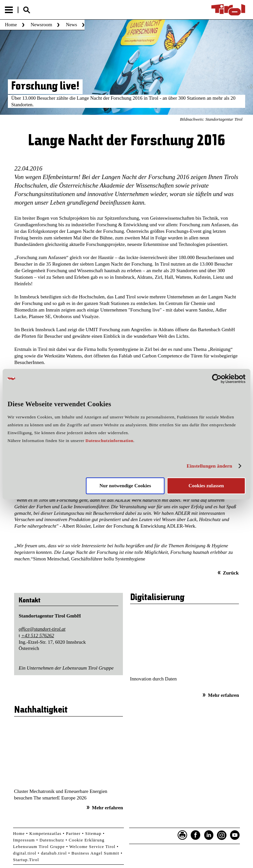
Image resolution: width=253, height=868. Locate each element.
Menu (9, 10)
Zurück (231, 573)
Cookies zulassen (206, 486)
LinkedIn (209, 835)
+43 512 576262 (38, 636)
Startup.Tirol (26, 860)
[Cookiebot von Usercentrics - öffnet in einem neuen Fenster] (217, 378)
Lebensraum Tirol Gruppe (39, 847)
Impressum (24, 840)
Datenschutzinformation (109, 441)
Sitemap (93, 833)
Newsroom (41, 25)
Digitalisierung (157, 598)
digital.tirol (25, 853)
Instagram (222, 835)
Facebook (196, 835)
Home (11, 25)
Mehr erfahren (223, 695)
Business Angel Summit (95, 853)
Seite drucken (183, 835)
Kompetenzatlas (46, 833)
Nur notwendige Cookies (125, 486)
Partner (73, 833)
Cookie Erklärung (87, 840)
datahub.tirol (54, 853)
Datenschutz (52, 840)
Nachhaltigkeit (41, 710)
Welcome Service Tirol (93, 847)
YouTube (235, 835)
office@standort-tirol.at (42, 629)
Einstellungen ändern (209, 466)
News (71, 25)
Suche (27, 10)
